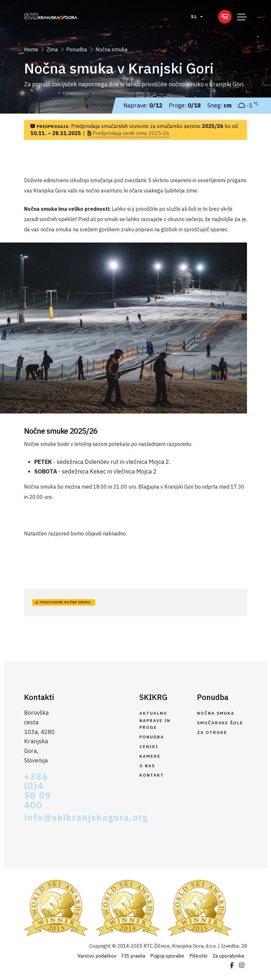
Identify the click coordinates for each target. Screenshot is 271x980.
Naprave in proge (155, 724)
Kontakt (152, 775)
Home (31, 49)
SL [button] (195, 17)
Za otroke (212, 733)
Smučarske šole (220, 723)
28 (244, 946)
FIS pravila (133, 956)
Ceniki (149, 747)
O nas (147, 766)
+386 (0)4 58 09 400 (38, 791)
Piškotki (198, 956)
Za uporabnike (228, 956)
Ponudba (77, 49)
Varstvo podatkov (97, 956)
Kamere (150, 756)
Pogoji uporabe (167, 956)
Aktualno (153, 713)
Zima (52, 49)
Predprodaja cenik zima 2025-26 (128, 133)
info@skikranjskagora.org (39, 817)
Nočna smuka (111, 49)
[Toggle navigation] (242, 17)
